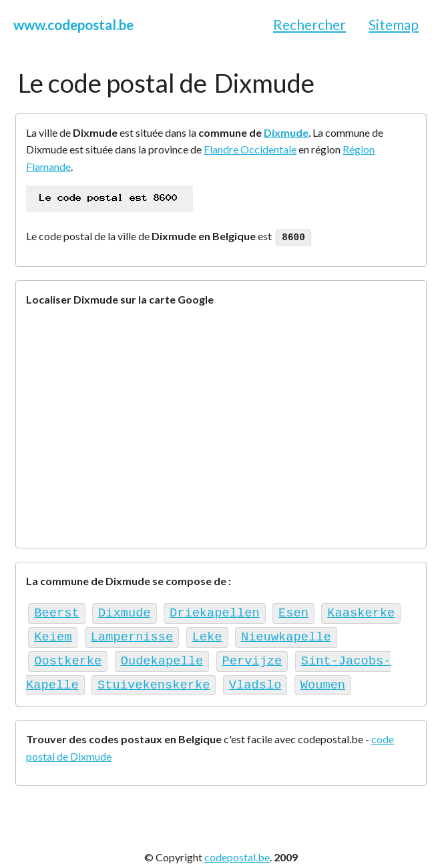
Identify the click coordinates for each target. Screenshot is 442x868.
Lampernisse (132, 633)
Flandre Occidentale (250, 149)
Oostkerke (68, 656)
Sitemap (394, 24)
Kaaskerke (361, 611)
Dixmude (286, 132)
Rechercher (309, 24)
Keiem (53, 633)
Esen (293, 611)
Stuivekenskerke (154, 678)
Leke (207, 633)
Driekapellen (215, 611)
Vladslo (255, 678)
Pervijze (252, 656)
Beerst (56, 611)
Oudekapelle (162, 656)
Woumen (323, 678)
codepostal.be (237, 848)
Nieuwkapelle (286, 633)
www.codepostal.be (73, 24)
